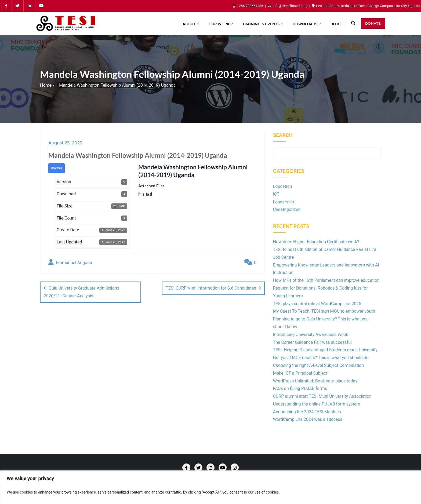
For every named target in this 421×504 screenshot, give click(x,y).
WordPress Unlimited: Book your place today (315, 381)
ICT (276, 194)
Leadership (284, 202)
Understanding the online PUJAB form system (317, 404)
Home (46, 85)
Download (57, 168)
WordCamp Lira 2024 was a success (308, 419)
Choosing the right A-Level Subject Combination (318, 365)
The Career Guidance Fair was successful (312, 342)
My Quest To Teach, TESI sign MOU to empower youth (324, 311)
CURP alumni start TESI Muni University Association (322, 396)
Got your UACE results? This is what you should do (321, 358)
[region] (210, 487)
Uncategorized (287, 209)
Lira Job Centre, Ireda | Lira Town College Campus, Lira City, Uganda (366, 6)
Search (283, 135)
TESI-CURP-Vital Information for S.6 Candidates (211, 288)
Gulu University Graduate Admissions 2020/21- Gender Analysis (81, 292)
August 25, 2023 (65, 143)
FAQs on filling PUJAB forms (300, 388)
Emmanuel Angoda (70, 262)
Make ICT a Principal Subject (300, 373)
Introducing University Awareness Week (311, 335)
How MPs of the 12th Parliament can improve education (326, 280)
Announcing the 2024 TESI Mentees (307, 412)
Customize (315, 492)
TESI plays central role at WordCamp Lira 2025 (317, 304)
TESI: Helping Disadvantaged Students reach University (325, 350)
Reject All (355, 492)
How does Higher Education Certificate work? (316, 242)
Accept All (395, 492)
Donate (373, 23)
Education (283, 186)
